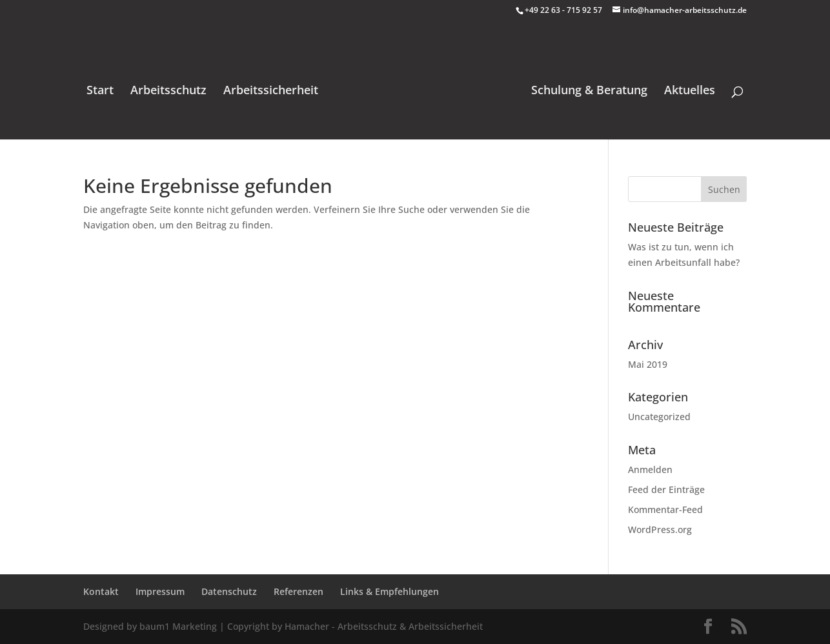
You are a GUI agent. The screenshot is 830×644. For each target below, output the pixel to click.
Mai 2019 (648, 364)
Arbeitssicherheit (271, 91)
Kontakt (101, 591)
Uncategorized (659, 417)
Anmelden (650, 469)
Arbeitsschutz (168, 91)
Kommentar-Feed (665, 509)
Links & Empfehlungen (390, 591)
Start (100, 91)
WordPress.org (660, 529)
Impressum (160, 591)
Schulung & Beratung (589, 91)
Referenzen (299, 591)
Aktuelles (690, 91)
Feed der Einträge (666, 489)
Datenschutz (229, 591)
